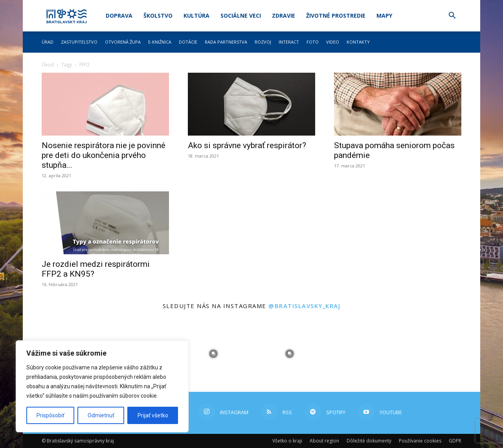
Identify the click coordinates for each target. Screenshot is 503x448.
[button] (452, 16)
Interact (289, 42)
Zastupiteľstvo (79, 42)
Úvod (48, 65)
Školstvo (158, 16)
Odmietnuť (101, 415)
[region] (102, 386)
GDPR (455, 441)
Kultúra (196, 16)
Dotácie (188, 42)
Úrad (48, 42)
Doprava (119, 16)
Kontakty (358, 42)
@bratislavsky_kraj (304, 306)
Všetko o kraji (287, 441)
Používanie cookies (420, 441)
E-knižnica (160, 42)
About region (324, 441)
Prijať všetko (153, 415)
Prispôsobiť (50, 415)
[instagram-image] (213, 354)
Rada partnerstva (226, 42)
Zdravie (284, 16)
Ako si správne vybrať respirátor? (247, 145)
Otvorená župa (123, 42)
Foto (313, 42)
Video (333, 42)
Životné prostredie (336, 16)
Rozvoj (263, 42)
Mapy (384, 16)
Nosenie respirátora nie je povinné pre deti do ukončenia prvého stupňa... (104, 155)
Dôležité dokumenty (369, 441)
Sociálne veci (241, 16)
